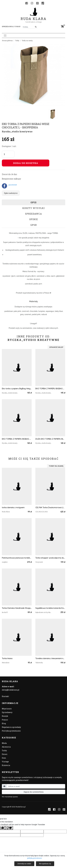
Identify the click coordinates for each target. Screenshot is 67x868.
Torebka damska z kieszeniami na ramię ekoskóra (50, 658)
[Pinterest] (37, 3)
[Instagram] (32, 3)
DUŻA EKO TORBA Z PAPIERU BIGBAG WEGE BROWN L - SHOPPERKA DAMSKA (50, 439)
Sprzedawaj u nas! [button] (11, 26)
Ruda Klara (34, 17)
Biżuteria (6, 765)
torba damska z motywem (13, 507)
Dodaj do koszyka (26, 163)
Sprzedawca (33, 214)
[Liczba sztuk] (8, 154)
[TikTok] (43, 3)
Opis (33, 202)
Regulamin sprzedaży (11, 727)
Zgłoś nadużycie (11, 193)
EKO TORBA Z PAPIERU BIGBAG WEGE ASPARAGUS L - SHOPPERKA (17, 439)
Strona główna (7, 41)
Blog (4, 723)
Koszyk (5, 716)
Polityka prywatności (11, 731)
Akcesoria (6, 747)
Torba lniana (7, 658)
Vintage (5, 762)
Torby (17, 41)
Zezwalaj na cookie (24, 864)
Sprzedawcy (7, 712)
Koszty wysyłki (34, 208)
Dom (4, 758)
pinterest (13, 185)
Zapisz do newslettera (33, 792)
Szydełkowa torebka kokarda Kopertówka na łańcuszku (50, 608)
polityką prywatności (35, 858)
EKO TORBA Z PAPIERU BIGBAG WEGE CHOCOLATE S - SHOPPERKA (50, 389)
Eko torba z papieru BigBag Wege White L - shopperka (17, 389)
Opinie (34, 219)
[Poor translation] (9, 828)
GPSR (34, 225)
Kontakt (5, 696)
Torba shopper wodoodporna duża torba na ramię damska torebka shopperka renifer (50, 558)
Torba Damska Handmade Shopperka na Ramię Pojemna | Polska (17, 608)
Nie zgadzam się (45, 864)
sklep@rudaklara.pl (11, 690)
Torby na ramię (27, 41)
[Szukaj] (36, 27)
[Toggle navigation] (5, 36)
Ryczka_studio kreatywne (17, 131)
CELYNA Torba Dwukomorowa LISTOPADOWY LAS (50, 507)
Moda (4, 743)
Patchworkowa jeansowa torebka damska (17, 558)
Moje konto (7, 709)
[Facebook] (27, 3)
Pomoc (5, 720)
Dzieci (5, 754)
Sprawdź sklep (56, 347)
